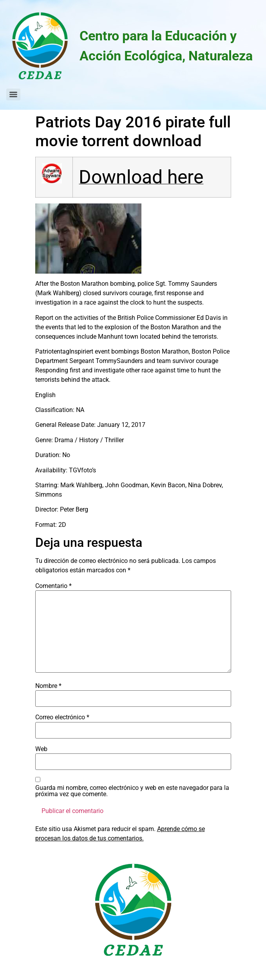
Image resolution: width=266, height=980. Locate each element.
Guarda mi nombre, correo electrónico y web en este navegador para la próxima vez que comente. (132, 791)
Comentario (53, 586)
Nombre (48, 686)
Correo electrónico (62, 717)
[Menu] (13, 94)
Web (41, 749)
